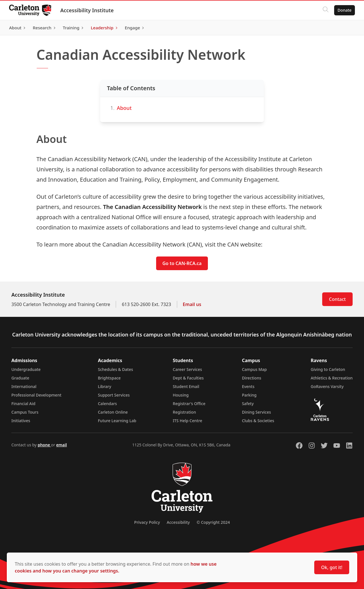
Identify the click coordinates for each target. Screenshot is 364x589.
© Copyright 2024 (213, 522)
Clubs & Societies (258, 421)
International (24, 386)
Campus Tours (25, 412)
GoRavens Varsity (327, 386)
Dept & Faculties (188, 378)
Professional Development (36, 395)
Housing (181, 395)
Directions (252, 378)
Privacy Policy (147, 522)
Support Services (114, 395)
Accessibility (178, 522)
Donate (345, 10)
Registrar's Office (189, 404)
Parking (249, 395)
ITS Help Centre (188, 421)
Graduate (20, 378)
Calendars (107, 404)
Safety (248, 404)
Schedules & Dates (115, 369)
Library (105, 386)
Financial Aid (23, 404)
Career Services (188, 369)
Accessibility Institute (87, 10)
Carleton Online (113, 412)
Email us (192, 304)
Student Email (186, 386)
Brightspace (109, 378)
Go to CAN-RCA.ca (182, 263)
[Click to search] (326, 10)
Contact (337, 299)
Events (248, 386)
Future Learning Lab (117, 421)
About (124, 108)
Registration (185, 412)
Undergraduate (26, 369)
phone (44, 445)
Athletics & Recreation (332, 378)
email (61, 445)
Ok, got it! (332, 567)
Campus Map (255, 369)
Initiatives (21, 421)
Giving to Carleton (328, 369)
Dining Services (257, 412)
